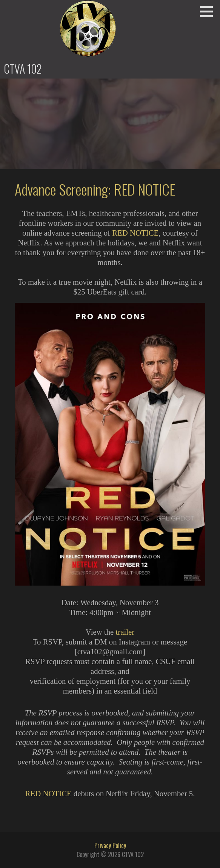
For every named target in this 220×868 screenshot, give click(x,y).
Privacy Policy (110, 845)
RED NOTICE (135, 233)
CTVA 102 (23, 69)
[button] (209, 11)
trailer (125, 632)
